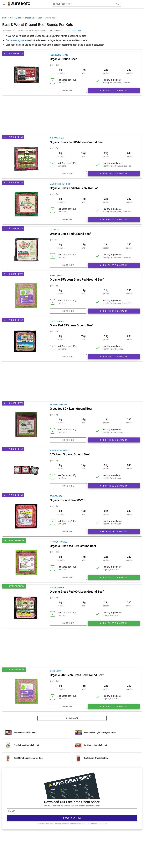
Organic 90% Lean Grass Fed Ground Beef (77, 675)
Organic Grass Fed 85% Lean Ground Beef (77, 142)
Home (5, 18)
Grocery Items (17, 18)
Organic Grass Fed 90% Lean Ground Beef (77, 592)
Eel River (54, 230)
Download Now (72, 818)
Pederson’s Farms (59, 55)
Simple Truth (56, 275)
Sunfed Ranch (57, 138)
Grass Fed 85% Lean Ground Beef (71, 325)
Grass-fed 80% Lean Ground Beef (71, 409)
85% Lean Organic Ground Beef (70, 454)
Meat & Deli (30, 18)
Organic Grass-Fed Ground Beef (70, 234)
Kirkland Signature (60, 450)
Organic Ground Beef (63, 59)
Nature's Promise (58, 405)
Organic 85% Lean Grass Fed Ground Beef (77, 280)
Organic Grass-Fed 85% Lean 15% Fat (74, 188)
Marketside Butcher (60, 184)
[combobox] (86, 4)
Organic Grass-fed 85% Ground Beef (73, 546)
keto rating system (19, 40)
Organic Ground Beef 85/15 (67, 500)
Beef (40, 18)
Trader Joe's (56, 496)
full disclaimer (75, 31)
